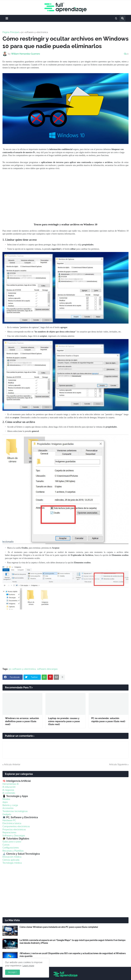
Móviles (6, 799)
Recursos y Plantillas (13, 851)
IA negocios (8, 790)
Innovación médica (12, 857)
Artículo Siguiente (118, 764)
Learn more (28, 966)
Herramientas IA (11, 784)
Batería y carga (10, 805)
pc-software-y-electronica (35, 32)
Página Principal (11, 32)
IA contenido (9, 793)
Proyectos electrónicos (14, 830)
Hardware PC (9, 820)
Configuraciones (11, 848)
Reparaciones (9, 832)
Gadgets (7, 814)
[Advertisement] (65, 196)
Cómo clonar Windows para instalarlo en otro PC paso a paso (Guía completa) (59, 927)
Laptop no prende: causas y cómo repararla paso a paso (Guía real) (64, 721)
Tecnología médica (12, 863)
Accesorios (8, 808)
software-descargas (47, 669)
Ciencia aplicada (11, 860)
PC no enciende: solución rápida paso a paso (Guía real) (108, 720)
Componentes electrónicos (16, 826)
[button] (7, 18)
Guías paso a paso (12, 842)
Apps (5, 802)
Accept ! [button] (12, 972)
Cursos (6, 845)
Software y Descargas (14, 836)
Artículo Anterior (12, 764)
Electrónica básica (12, 823)
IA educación (9, 787)
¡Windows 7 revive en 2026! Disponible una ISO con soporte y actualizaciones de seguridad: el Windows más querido (73, 955)
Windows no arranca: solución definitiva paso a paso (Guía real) (22, 721)
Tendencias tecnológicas (15, 811)
